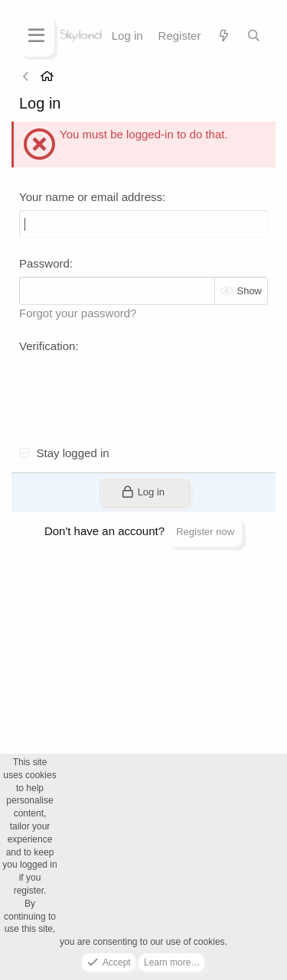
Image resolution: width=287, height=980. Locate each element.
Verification (47, 346)
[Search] (254, 36)
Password (44, 263)
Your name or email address (91, 197)
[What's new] (223, 36)
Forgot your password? (78, 313)
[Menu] (36, 36)
